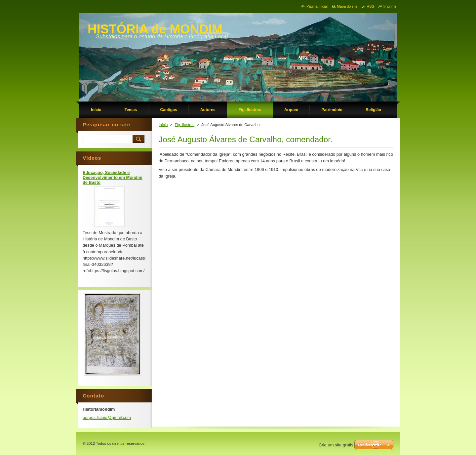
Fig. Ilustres (185, 125)
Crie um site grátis (336, 445)
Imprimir (390, 6)
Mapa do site (347, 6)
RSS (370, 6)
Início (163, 125)
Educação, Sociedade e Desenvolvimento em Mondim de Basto (113, 177)
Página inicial (317, 6)
